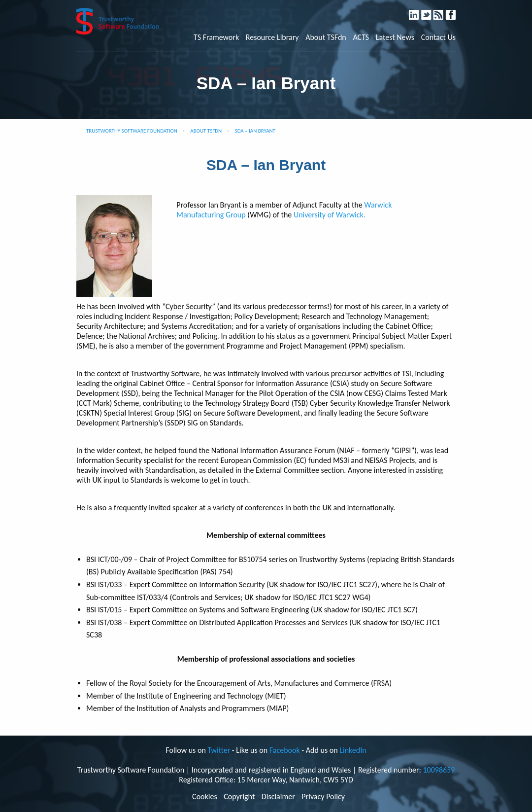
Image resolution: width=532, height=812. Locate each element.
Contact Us (438, 37)
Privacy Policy (323, 797)
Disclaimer (278, 797)
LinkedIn (418, 11)
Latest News (395, 37)
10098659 (439, 770)
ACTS (361, 37)
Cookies (205, 797)
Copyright (239, 797)
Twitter (431, 11)
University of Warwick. (330, 215)
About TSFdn (326, 37)
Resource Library (272, 37)
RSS (443, 11)
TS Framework (216, 37)
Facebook (455, 11)
